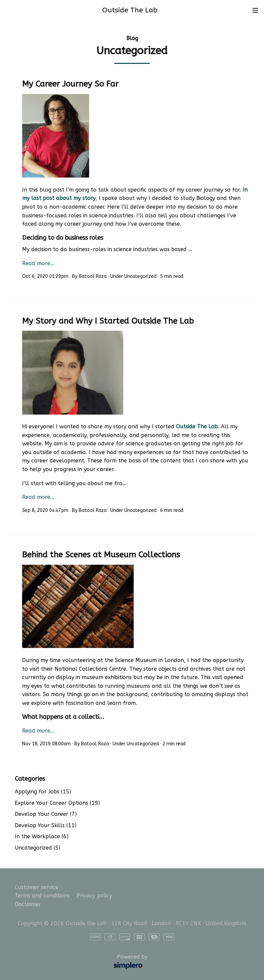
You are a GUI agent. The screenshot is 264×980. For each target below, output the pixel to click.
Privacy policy (94, 896)
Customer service (37, 887)
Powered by (83, 962)
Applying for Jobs (43, 792)
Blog (132, 38)
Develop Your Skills (46, 825)
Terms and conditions (42, 896)
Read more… (38, 263)
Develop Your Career (46, 814)
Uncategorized (140, 276)
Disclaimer (28, 904)
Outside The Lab (197, 426)
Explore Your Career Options (57, 803)
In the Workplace (42, 836)
